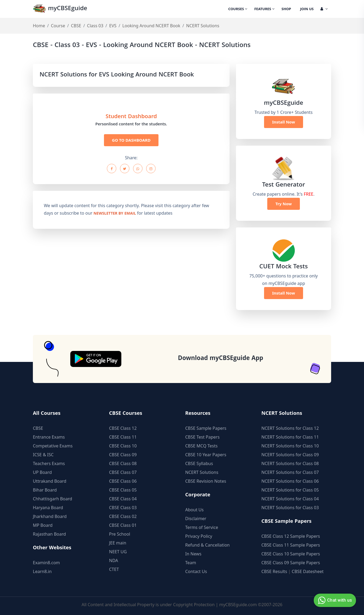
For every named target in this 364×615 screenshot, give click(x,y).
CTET (114, 569)
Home (39, 26)
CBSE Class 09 (123, 455)
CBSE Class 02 (123, 516)
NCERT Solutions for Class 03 (290, 508)
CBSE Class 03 (123, 508)
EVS (113, 26)
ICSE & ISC (43, 455)
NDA (114, 560)
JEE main (118, 543)
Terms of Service (202, 527)
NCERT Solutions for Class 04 (290, 499)
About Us (194, 510)
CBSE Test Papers (202, 437)
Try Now (283, 204)
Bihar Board (45, 490)
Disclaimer (196, 519)
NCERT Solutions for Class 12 (290, 428)
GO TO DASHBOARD (131, 140)
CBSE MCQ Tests (201, 446)
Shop (286, 9)
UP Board (42, 472)
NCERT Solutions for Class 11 (290, 437)
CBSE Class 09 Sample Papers (291, 563)
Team (191, 563)
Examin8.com (46, 563)
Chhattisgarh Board (53, 499)
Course (58, 26)
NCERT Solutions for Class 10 (290, 446)
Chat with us (334, 600)
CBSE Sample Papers (206, 428)
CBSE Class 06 (123, 481)
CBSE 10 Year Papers (206, 455)
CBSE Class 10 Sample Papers (291, 554)
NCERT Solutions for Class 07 (290, 472)
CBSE (76, 26)
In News (193, 554)
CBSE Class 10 (123, 446)
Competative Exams (53, 446)
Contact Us (196, 571)
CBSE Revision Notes (206, 481)
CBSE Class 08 (123, 463)
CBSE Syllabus (199, 463)
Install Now (284, 122)
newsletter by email (115, 214)
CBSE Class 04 (123, 499)
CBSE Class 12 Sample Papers (291, 536)
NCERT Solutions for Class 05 (290, 490)
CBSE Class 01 (123, 525)
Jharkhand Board (50, 516)
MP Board (43, 525)
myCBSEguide (60, 9)
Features (264, 9)
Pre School (120, 534)
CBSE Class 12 (123, 428)
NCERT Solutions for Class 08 (290, 463)
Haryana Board (48, 508)
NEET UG (118, 552)
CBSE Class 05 (123, 490)
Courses (238, 9)
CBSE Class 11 (123, 437)
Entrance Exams (49, 437)
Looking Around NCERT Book (151, 26)
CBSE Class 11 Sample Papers (291, 545)
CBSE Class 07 (123, 472)
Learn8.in (42, 571)
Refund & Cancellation (208, 545)
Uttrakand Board (50, 481)
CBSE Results (274, 571)
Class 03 (95, 26)
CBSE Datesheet (308, 571)
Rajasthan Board (49, 534)
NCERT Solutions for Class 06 (290, 481)
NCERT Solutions (202, 472)
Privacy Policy (199, 536)
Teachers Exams (49, 463)
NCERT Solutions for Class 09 (290, 455)
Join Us (307, 9)
